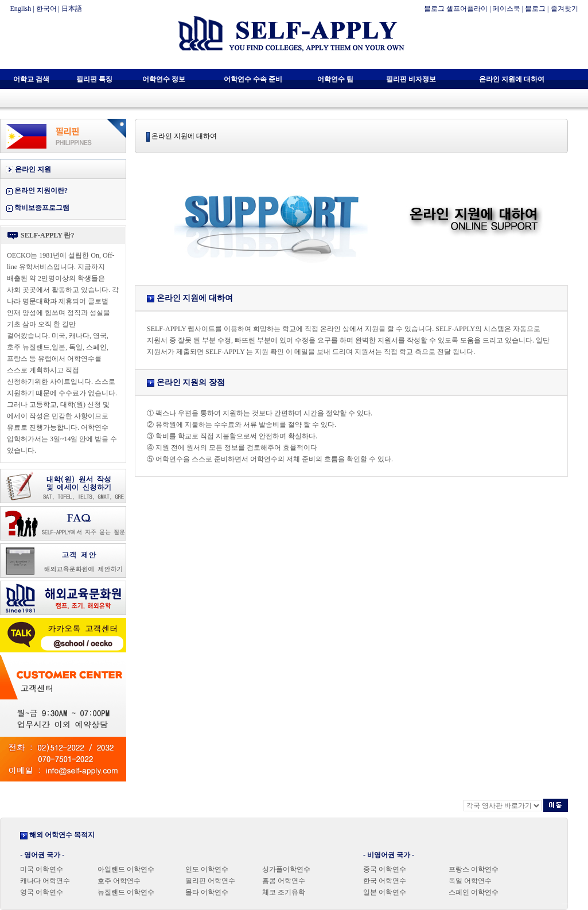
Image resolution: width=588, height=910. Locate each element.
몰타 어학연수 (207, 892)
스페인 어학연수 (474, 892)
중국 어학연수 (385, 869)
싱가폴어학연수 (286, 869)
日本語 (72, 9)
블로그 (535, 9)
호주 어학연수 (119, 881)
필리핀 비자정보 (411, 79)
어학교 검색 (31, 79)
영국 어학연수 (42, 892)
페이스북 (507, 9)
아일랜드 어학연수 (126, 869)
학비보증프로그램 (42, 208)
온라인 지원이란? (41, 190)
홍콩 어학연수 (284, 881)
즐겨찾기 (564, 9)
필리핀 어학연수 (210, 881)
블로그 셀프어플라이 (456, 9)
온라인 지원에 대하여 (512, 79)
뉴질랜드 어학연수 (126, 892)
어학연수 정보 (164, 79)
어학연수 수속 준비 (253, 79)
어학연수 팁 (335, 79)
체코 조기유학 (284, 892)
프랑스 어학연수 (474, 869)
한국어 (46, 9)
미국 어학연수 (42, 869)
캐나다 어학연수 (45, 881)
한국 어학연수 (385, 881)
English (21, 9)
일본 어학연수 (385, 892)
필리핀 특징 (94, 79)
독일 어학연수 (470, 881)
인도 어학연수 (207, 869)
